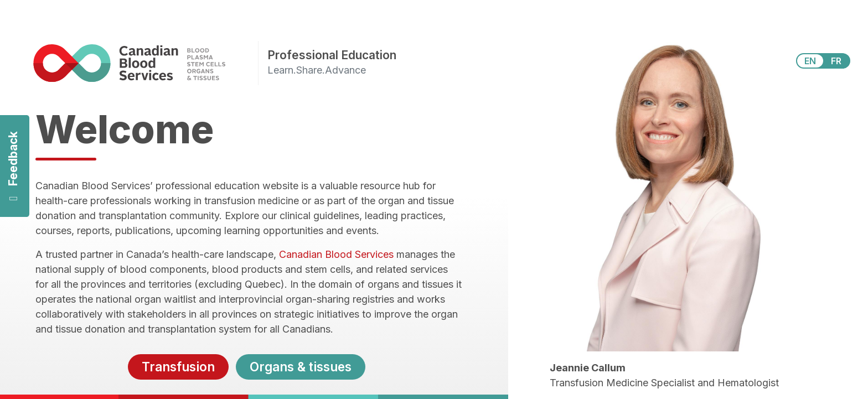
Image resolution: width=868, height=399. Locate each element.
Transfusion (178, 367)
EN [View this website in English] (810, 61)
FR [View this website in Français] (836, 61)
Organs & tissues (301, 367)
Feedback (13, 166)
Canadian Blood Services (336, 254)
